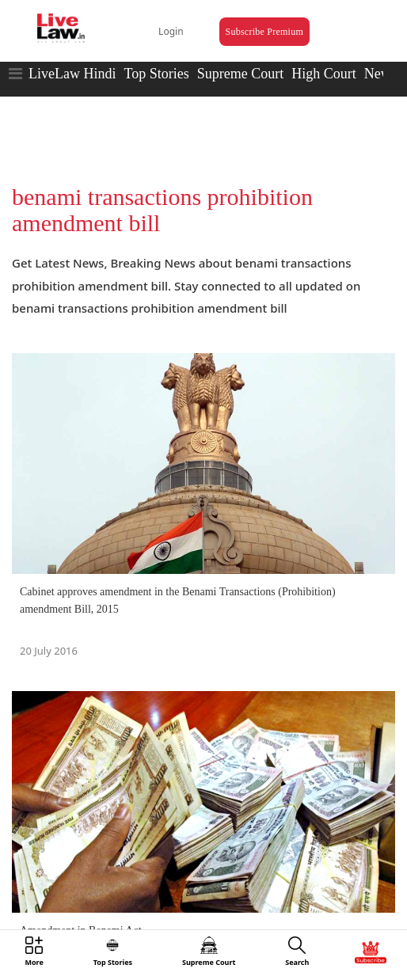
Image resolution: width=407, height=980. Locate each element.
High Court (324, 74)
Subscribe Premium (264, 32)
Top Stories (156, 74)
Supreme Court (241, 74)
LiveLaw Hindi (72, 74)
